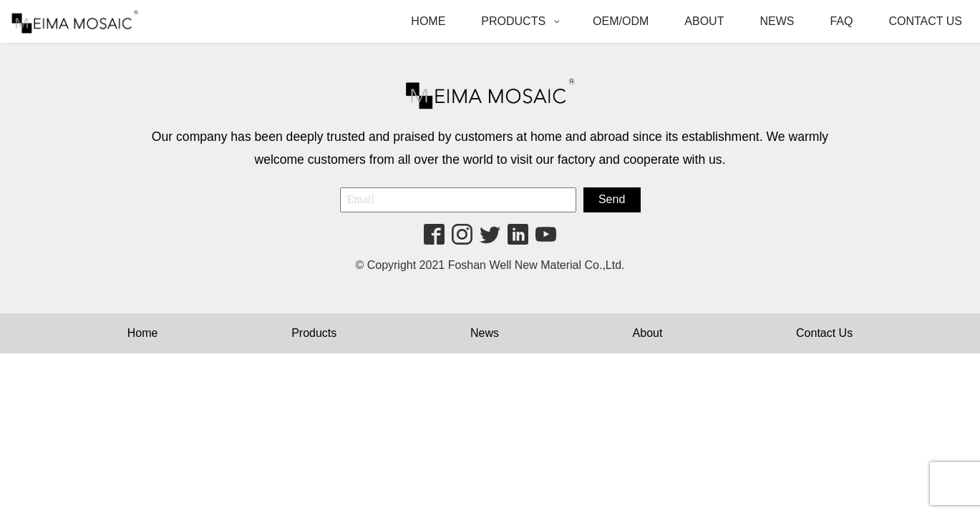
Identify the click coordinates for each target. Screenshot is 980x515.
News (485, 333)
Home (143, 333)
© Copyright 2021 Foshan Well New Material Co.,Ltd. (490, 265)
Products (314, 333)
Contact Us (824, 333)
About (648, 333)
